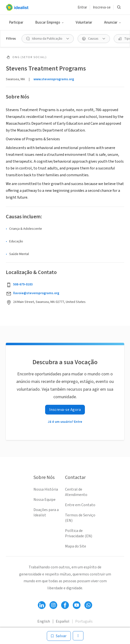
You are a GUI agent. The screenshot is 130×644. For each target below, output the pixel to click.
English (44, 621)
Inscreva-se (102, 7)
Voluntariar (84, 22)
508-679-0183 (23, 284)
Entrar (82, 7)
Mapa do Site (76, 546)
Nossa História (46, 489)
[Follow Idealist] (42, 605)
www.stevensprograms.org (54, 79)
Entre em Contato (80, 505)
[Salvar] (59, 636)
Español (63, 621)
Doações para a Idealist (46, 512)
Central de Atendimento (76, 492)
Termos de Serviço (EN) (80, 518)
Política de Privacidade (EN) (79, 533)
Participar (16, 22)
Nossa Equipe (45, 500)
